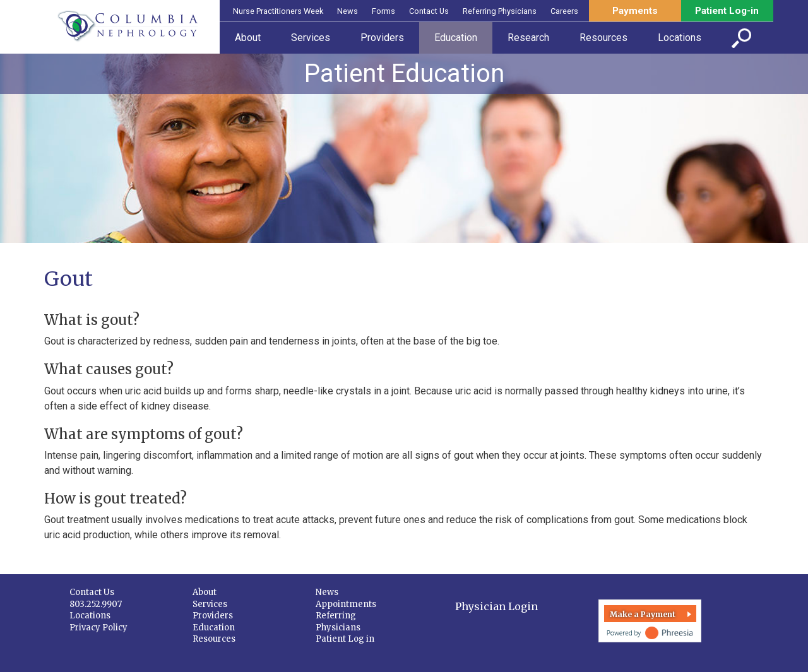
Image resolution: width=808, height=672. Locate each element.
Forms (383, 11)
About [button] (248, 38)
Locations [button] (680, 38)
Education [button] (456, 38)
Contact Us (429, 11)
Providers (213, 616)
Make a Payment (643, 614)
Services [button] (311, 38)
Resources (214, 639)
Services (210, 604)
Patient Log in (345, 639)
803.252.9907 (96, 604)
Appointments (346, 604)
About (205, 592)
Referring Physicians (500, 11)
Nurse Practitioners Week (278, 11)
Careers (564, 11)
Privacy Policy (98, 628)
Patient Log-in (727, 11)
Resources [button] (603, 38)
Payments (635, 11)
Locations (90, 616)
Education (214, 628)
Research (528, 38)
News (348, 11)
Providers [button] (382, 38)
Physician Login (496, 606)
